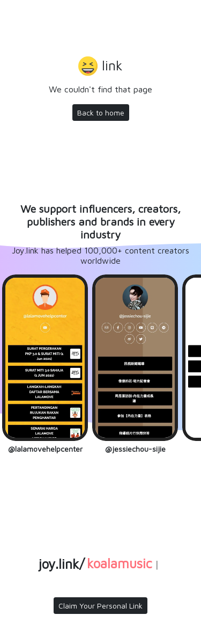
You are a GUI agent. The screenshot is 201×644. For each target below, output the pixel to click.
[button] (100, 67)
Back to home (101, 113)
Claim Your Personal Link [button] (100, 606)
